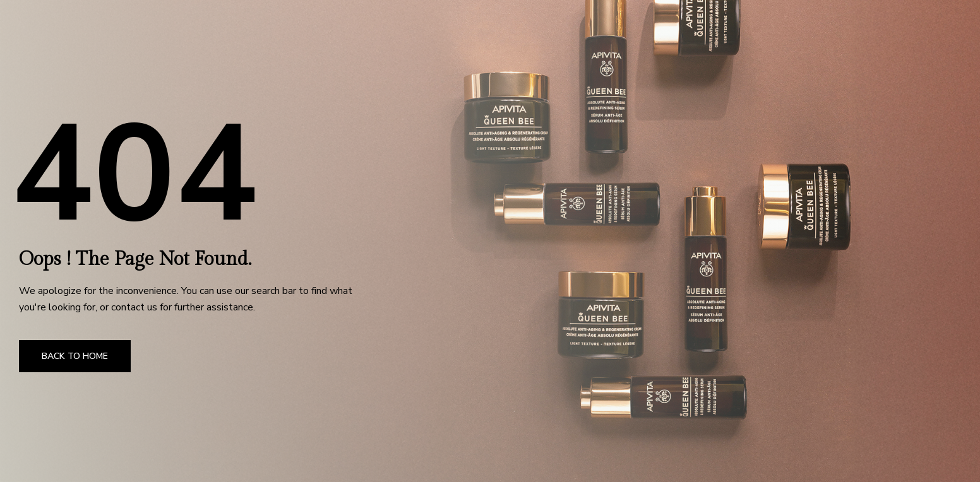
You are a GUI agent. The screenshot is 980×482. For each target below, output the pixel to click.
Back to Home (75, 356)
